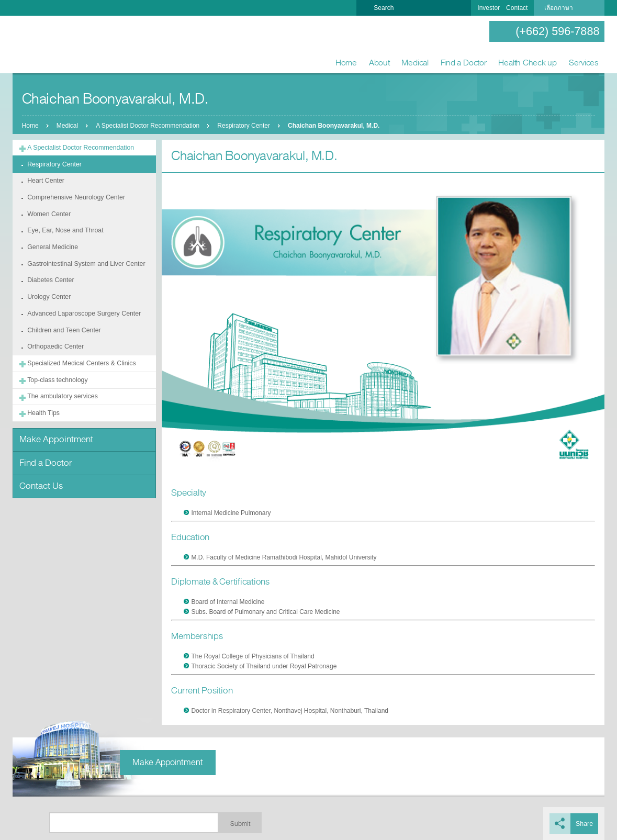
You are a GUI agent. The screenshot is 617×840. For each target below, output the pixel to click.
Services (584, 63)
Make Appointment (55, 431)
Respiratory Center (245, 126)
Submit (240, 823)
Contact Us (41, 476)
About (379, 63)
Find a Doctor (464, 63)
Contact (517, 8)
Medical (415, 63)
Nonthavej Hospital (47, 45)
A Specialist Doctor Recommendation (149, 126)
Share (585, 823)
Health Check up (528, 63)
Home (346, 63)
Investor (489, 8)
